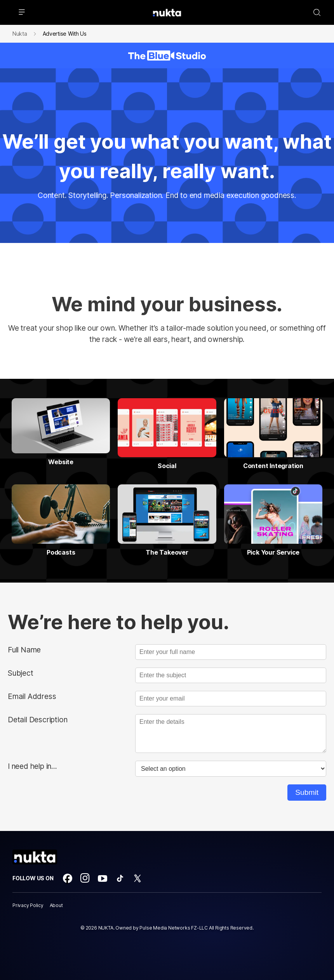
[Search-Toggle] (317, 12)
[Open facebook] (68, 878)
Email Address (32, 696)
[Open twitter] (137, 878)
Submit (307, 792)
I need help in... (32, 766)
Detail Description (37, 720)
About (56, 905)
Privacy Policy (28, 905)
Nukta (20, 34)
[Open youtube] (103, 878)
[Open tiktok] (120, 878)
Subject (21, 673)
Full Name (24, 650)
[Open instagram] (85, 878)
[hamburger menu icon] (22, 12)
